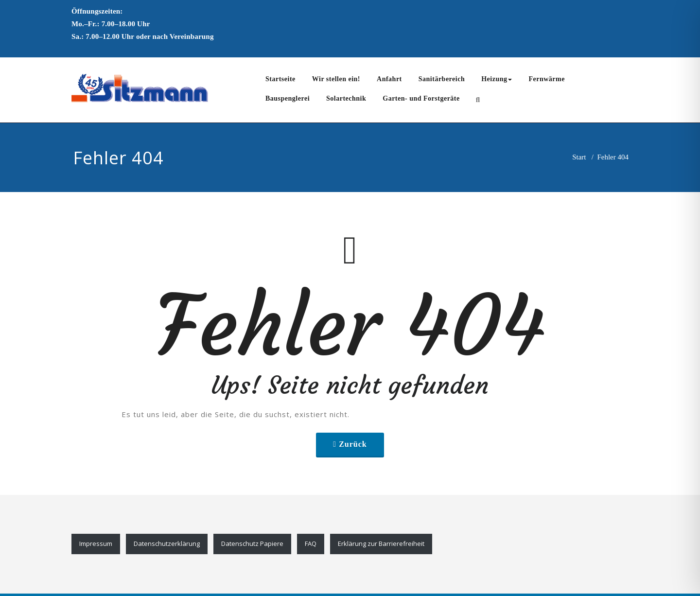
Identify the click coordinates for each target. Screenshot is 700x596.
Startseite (280, 79)
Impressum (96, 543)
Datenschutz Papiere (252, 543)
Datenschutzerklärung (167, 543)
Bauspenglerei (288, 98)
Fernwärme (546, 79)
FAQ (311, 543)
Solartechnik (346, 98)
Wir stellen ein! (336, 79)
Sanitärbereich (442, 79)
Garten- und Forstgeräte (421, 98)
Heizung (497, 79)
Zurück (353, 444)
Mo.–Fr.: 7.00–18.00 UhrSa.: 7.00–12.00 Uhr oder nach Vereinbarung (143, 24)
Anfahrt (389, 79)
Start (579, 157)
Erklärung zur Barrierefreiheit (381, 543)
